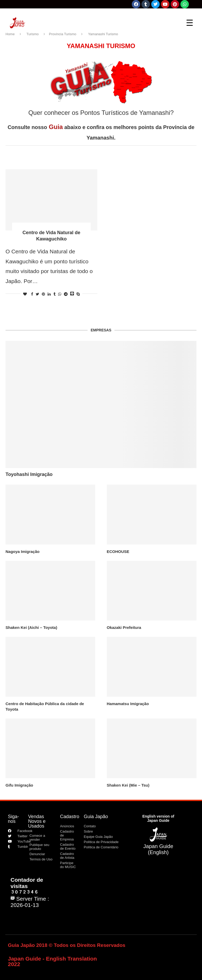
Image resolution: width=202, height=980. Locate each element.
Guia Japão (96, 817)
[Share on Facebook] (32, 294)
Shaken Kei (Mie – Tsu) (128, 785)
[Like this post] (25, 294)
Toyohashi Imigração (29, 474)
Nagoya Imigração (22, 551)
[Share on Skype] (78, 294)
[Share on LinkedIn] (49, 294)
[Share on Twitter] (37, 294)
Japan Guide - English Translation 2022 (52, 961)
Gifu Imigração (19, 785)
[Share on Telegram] (66, 294)
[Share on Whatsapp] (60, 294)
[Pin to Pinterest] (43, 294)
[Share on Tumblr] (54, 294)
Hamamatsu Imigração (128, 704)
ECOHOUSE (118, 551)
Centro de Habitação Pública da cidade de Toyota (45, 706)
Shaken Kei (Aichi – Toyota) (31, 627)
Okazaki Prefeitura (124, 627)
